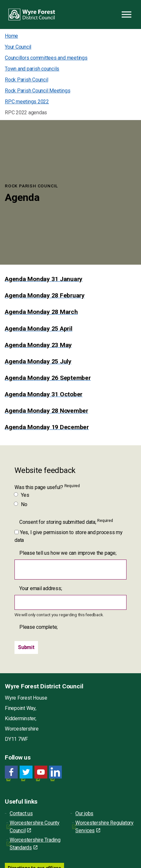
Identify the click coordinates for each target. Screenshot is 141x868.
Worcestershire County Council (35, 827)
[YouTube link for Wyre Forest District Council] (41, 772)
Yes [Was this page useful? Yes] (22, 495)
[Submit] (26, 647)
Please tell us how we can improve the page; (68, 553)
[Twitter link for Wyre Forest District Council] (26, 772)
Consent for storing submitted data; (66, 522)
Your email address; (41, 588)
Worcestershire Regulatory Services (104, 827)
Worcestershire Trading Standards (35, 844)
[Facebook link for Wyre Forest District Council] (11, 772)
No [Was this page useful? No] (21, 504)
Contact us (21, 813)
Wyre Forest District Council (32, 14)
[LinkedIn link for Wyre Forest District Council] (55, 772)
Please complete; (38, 627)
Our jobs (84, 813)
